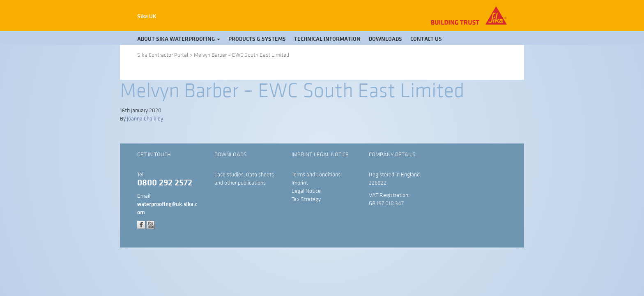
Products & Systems (257, 39)
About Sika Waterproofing (179, 39)
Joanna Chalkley (145, 119)
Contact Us (426, 39)
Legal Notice (306, 191)
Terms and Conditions (316, 175)
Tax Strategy (306, 199)
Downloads (385, 39)
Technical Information (327, 39)
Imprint (300, 183)
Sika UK (147, 16)
